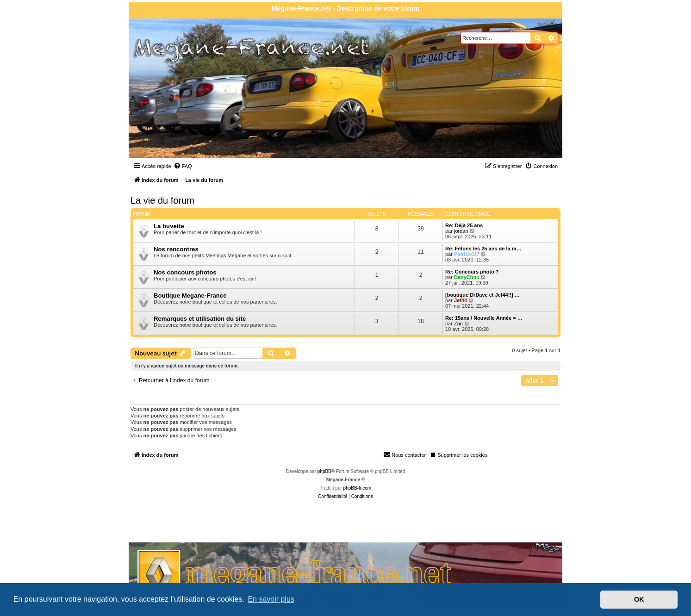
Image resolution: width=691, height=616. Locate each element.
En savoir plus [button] (271, 599)
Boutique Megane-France (190, 296)
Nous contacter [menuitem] (405, 454)
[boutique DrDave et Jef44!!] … (482, 295)
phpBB (324, 471)
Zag (458, 324)
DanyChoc (467, 277)
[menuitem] (183, 166)
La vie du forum (162, 200)
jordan (461, 231)
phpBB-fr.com (358, 488)
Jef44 (461, 300)
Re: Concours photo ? (472, 272)
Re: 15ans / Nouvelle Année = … (484, 318)
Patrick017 (467, 254)
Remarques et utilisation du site (200, 319)
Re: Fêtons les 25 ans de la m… (483, 249)
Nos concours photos (185, 272)
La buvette (169, 226)
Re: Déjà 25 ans (464, 225)
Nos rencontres (176, 249)
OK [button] (639, 599)
